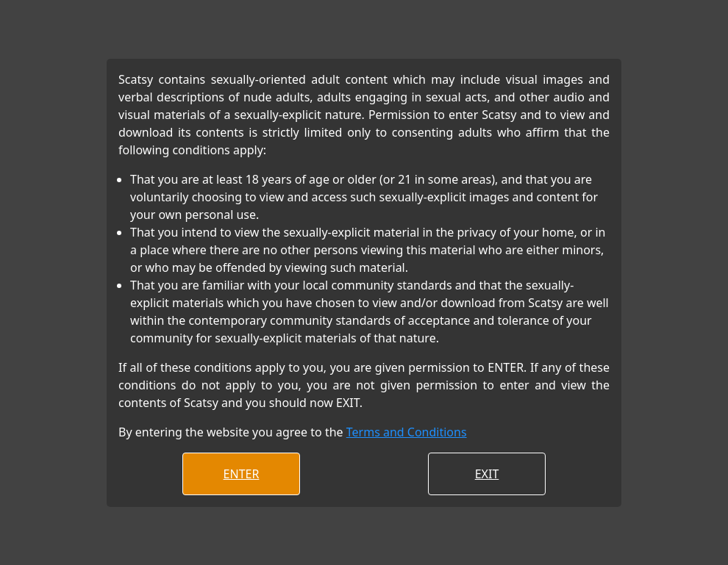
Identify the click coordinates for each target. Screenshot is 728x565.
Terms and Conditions (407, 432)
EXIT (487, 474)
